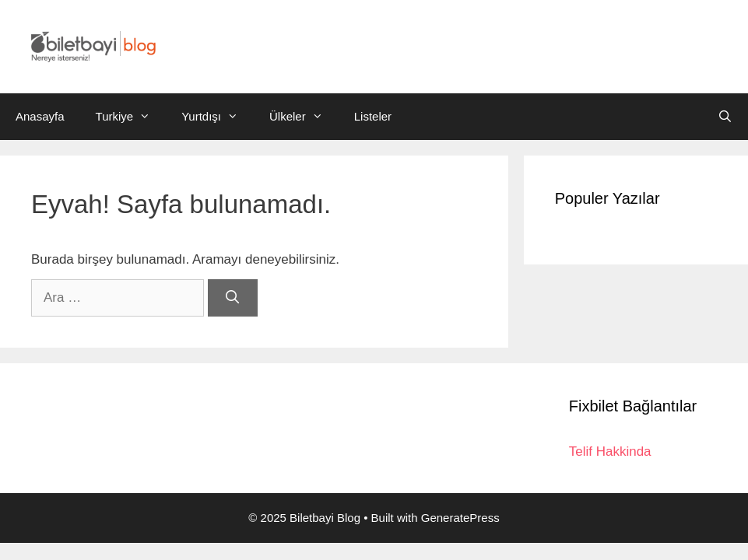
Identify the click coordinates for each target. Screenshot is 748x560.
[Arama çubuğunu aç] (725, 117)
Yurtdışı (218, 117)
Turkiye (131, 117)
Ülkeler (304, 117)
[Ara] (233, 298)
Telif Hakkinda (610, 451)
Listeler (373, 116)
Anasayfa (40, 116)
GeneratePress (460, 518)
